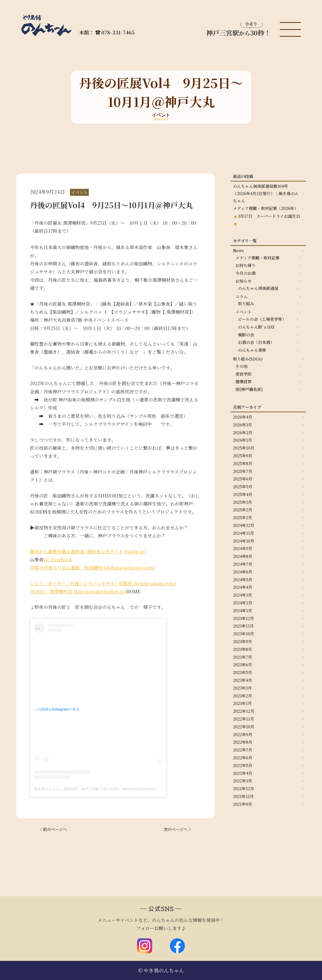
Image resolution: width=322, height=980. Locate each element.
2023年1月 (242, 703)
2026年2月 (243, 433)
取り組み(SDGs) (248, 359)
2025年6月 (243, 479)
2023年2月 (243, 696)
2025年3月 (243, 502)
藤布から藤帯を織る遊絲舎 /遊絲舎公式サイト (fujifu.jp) (88, 551)
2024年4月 (243, 587)
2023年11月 (243, 626)
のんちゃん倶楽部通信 (258, 288)
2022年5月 (243, 765)
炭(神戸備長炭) (249, 389)
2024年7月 (243, 564)
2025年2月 (243, 510)
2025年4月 (243, 494)
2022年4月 (243, 773)
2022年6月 (243, 758)
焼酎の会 (246, 335)
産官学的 (244, 374)
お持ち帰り (246, 265)
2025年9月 (243, 456)
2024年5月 (243, 580)
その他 (242, 366)
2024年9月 (243, 548)
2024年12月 (244, 525)
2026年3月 (243, 425)
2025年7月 (243, 471)
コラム (242, 297)
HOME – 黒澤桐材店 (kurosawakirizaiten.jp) (78, 591)
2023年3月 (242, 688)
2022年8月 (243, 742)
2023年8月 (243, 649)
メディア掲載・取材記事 (257, 258)
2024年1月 (243, 611)
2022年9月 (243, 734)
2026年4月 (243, 417)
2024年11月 (244, 533)
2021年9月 (243, 804)
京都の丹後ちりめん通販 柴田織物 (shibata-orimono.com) (93, 567)
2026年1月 (243, 440)
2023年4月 (243, 680)
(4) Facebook (58, 559)
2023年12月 (244, 618)
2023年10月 (244, 634)
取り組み (246, 304)
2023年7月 (243, 657)
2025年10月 (244, 448)
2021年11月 (243, 796)
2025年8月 (243, 463)
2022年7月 (243, 750)
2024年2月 (243, 603)
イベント (244, 312)
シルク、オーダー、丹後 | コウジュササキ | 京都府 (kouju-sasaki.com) (103, 583)
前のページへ (55, 829)
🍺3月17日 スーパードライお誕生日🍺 (267, 220)
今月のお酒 (246, 273)
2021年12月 (244, 789)
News (238, 251)
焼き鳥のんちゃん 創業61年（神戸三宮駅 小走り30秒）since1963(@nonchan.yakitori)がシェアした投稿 (116, 789)
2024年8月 (243, 556)
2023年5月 (243, 672)
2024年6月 (243, 572)
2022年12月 (244, 711)
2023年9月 (243, 641)
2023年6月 (243, 665)
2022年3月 (243, 781)
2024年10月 (244, 541)
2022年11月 (244, 719)
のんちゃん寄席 (252, 350)
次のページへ (176, 829)
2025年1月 (243, 518)
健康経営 (244, 382)
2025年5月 (243, 487)
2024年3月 (243, 595)
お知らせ (244, 281)
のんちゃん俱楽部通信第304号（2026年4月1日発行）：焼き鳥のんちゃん (266, 193)
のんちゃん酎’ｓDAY (256, 327)
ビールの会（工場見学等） (262, 319)
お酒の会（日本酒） (256, 342)
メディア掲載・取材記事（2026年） (266, 208)
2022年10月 (244, 727)
